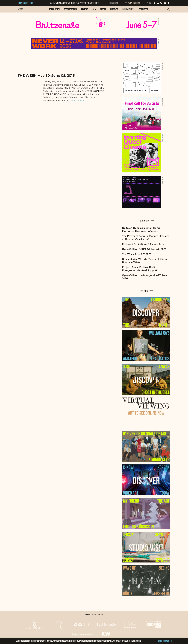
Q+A (94, 9)
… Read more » (76, 100)
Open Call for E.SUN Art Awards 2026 (144, 249)
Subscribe (114, 3)
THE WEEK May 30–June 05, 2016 (46, 76)
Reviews (85, 9)
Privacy (128, 3)
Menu (21, 9)
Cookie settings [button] (163, 641)
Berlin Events (128, 9)
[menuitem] (54, 11)
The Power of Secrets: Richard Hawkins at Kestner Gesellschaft (146, 238)
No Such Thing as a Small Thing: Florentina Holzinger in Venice (141, 229)
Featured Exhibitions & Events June (143, 244)
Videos (103, 9)
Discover (114, 9)
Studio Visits (54, 9)
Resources (143, 9)
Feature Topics (70, 9)
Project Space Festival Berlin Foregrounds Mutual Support (140, 269)
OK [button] (171, 641)
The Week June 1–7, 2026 (137, 254)
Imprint (137, 3)
